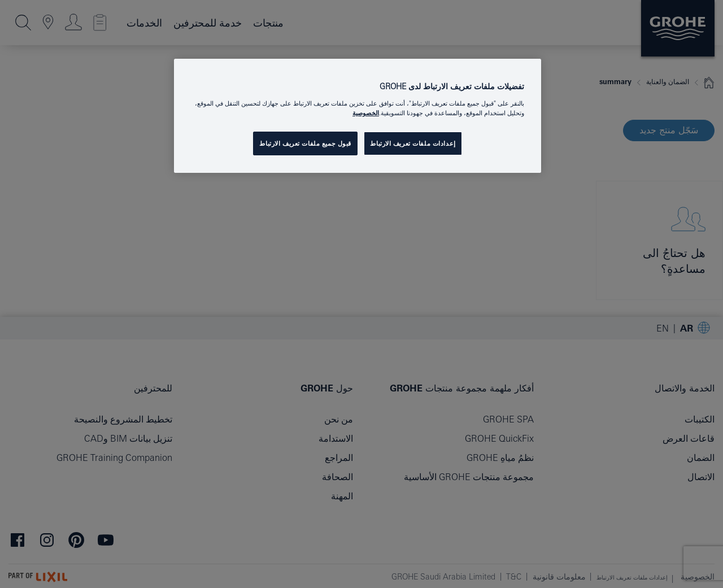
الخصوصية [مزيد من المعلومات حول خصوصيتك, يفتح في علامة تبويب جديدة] (366, 113)
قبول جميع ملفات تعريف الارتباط (305, 143)
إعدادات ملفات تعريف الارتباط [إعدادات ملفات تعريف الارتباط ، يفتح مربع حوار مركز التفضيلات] (413, 143)
